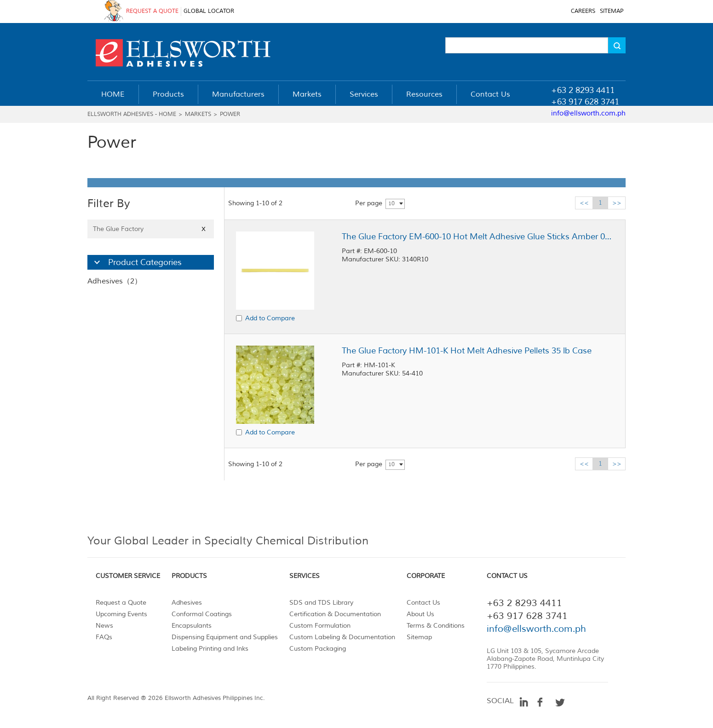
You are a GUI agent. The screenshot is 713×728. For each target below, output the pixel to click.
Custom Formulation (320, 626)
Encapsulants (192, 626)
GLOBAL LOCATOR (209, 11)
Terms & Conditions (436, 626)
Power (230, 114)
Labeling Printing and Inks (210, 649)
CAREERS (583, 11)
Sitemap (419, 637)
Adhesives (187, 603)
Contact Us (423, 603)
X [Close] (204, 229)
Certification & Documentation (335, 614)
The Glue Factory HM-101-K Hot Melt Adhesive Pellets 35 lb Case (467, 351)
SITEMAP (612, 11)
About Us (420, 614)
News (104, 626)
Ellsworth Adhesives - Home (132, 114)
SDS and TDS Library (321, 603)
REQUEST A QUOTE (152, 11)
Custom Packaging (318, 649)
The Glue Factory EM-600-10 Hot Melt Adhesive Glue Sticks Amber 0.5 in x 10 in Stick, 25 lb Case (477, 237)
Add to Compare (270, 318)
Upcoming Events (121, 614)
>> (617, 203)
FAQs (104, 637)
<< (584, 203)
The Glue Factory (151, 229)
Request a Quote (121, 603)
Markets (198, 114)
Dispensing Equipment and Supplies (225, 637)
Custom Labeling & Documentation (342, 637)
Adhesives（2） (115, 281)
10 (391, 204)
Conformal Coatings (202, 614)
